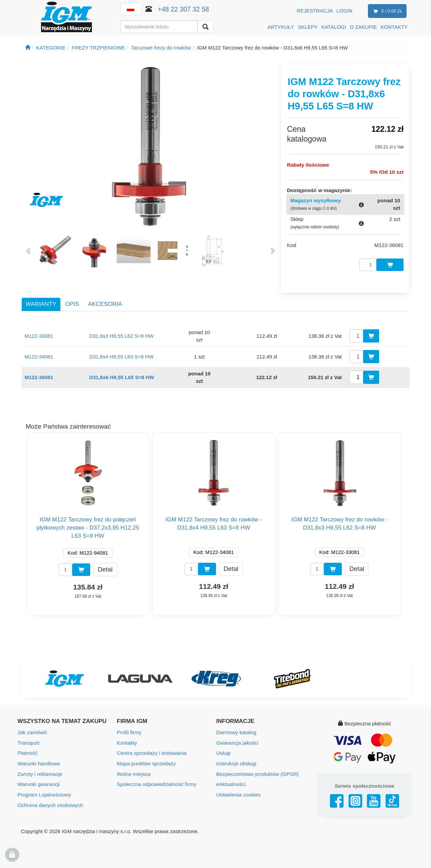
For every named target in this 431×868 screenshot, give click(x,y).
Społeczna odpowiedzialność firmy (156, 777)
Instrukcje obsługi (236, 757)
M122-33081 (39, 329)
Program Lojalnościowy (44, 787)
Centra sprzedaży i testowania (151, 747)
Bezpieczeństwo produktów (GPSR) (257, 767)
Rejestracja (315, 11)
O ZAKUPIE (363, 27)
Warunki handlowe (38, 757)
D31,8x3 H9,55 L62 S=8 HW (121, 329)
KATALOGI (334, 27)
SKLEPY (308, 27)
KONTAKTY (394, 27)
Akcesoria (105, 298)
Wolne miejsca (133, 767)
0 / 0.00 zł (386, 11)
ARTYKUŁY (281, 27)
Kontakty (127, 736)
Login (344, 11)
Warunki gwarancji (38, 777)
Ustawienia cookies (238, 787)
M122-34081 (39, 350)
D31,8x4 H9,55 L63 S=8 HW (121, 350)
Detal (105, 563)
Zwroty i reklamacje (40, 767)
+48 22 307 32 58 (183, 9)
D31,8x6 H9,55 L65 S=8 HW (122, 371)
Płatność (27, 747)
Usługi (223, 747)
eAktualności (231, 777)
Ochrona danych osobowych (50, 797)
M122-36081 (39, 371)
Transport (28, 736)
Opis (72, 298)
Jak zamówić (32, 726)
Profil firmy (129, 726)
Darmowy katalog (236, 726)
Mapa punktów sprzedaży (146, 757)
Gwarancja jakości (237, 736)
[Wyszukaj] (205, 27)
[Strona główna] (28, 48)
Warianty (41, 298)
